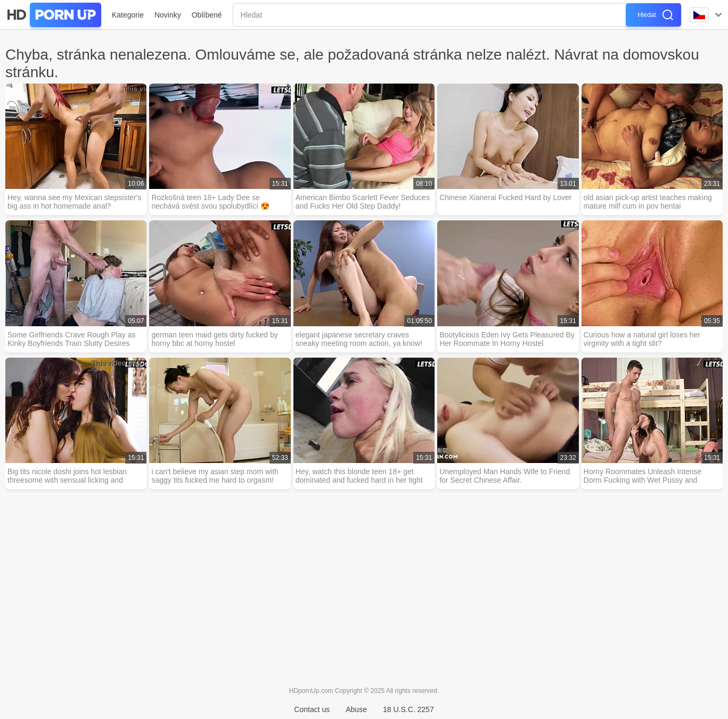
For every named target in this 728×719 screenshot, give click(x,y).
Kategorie (128, 15)
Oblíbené (207, 15)
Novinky (168, 15)
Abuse (356, 709)
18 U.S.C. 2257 (408, 709)
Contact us (312, 709)
